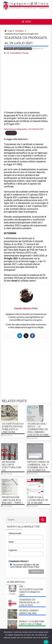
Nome (11, 542)
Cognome (13, 550)
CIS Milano (19, 31)
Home (10, 31)
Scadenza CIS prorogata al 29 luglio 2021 (29, 602)
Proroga (25, 53)
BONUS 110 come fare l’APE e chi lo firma (32, 623)
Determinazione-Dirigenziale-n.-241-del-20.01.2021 (24, 129)
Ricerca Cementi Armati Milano (29, 612)
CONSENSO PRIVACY (19, 561)
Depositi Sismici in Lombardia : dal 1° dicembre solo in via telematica (38, 466)
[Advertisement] (28, 14)
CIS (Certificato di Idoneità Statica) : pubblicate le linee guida (13, 428)
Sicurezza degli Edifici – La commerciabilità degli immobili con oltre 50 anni (38, 429)
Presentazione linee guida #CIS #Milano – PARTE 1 (12, 500)
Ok (46, 642)
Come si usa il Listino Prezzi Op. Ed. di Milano (38, 500)
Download (11, 133)
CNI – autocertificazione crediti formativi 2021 (31, 591)
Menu (27, 22)
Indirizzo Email (15, 533)
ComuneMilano (16, 53)
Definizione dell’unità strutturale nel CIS (12, 466)
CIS (8, 53)
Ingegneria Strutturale (23, 49)
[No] (49, 636)
